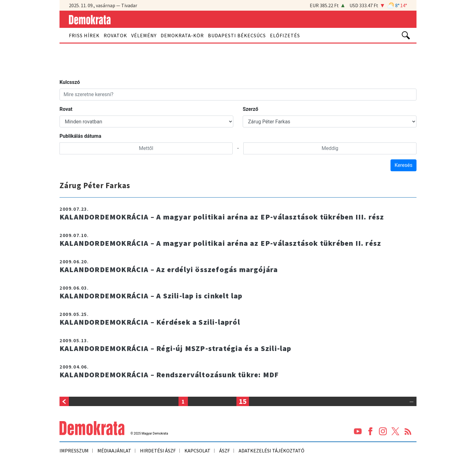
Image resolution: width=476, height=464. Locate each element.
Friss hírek (84, 35)
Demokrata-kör (182, 35)
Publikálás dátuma (80, 136)
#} (146, 121)
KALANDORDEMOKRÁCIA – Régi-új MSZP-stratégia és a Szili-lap (177, 348)
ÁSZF (225, 451)
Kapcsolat (197, 451)
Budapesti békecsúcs (237, 35)
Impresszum (74, 451)
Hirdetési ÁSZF (158, 451)
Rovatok (115, 35)
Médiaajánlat (114, 451)
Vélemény (144, 35)
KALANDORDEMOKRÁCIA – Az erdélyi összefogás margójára (170, 269)
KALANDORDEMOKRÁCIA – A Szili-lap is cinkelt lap (152, 296)
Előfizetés (285, 35)
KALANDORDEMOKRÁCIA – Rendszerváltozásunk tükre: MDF (170, 375)
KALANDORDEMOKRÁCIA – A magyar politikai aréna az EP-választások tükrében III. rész (223, 217)
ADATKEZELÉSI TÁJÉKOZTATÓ (272, 451)
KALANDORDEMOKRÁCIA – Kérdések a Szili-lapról (151, 322)
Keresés (404, 165)
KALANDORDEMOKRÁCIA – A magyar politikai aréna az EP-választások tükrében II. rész (222, 243)
